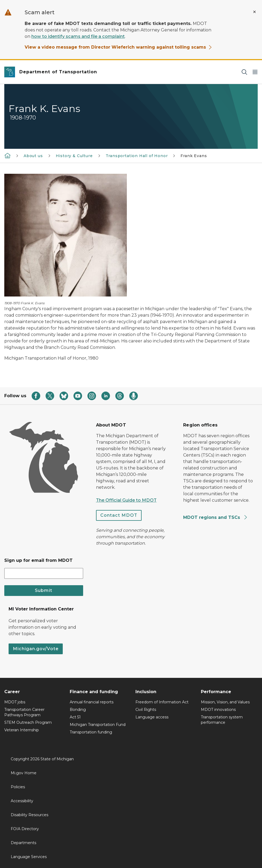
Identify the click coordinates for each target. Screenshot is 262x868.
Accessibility (22, 801)
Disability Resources (29, 815)
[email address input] (44, 573)
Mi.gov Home (24, 773)
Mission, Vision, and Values (225, 702)
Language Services (29, 857)
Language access (152, 717)
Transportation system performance (222, 720)
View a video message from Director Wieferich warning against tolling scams (119, 47)
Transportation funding (91, 732)
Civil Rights (146, 710)
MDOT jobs (15, 702)
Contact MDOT (119, 515)
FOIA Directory (25, 829)
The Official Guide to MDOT (126, 500)
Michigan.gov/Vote (36, 649)
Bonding (78, 710)
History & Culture (74, 156)
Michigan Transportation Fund (98, 725)
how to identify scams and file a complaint (78, 36)
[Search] (244, 72)
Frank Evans (194, 156)
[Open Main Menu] (255, 72)
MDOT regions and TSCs (215, 517)
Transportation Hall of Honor (137, 156)
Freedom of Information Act (162, 702)
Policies (18, 787)
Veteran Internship (22, 730)
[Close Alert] (254, 12)
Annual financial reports (92, 702)
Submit (44, 590)
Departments (23, 843)
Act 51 (75, 717)
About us (33, 156)
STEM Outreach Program (28, 722)
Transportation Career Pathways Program (24, 712)
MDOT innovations (218, 710)
